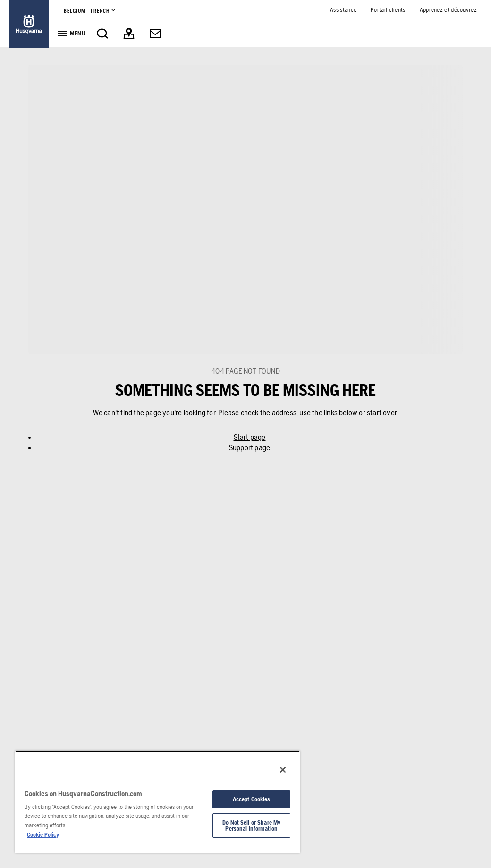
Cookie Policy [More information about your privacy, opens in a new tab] (43, 835)
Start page (250, 437)
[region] (157, 802)
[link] (29, 24)
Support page (250, 447)
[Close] (283, 770)
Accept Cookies (252, 799)
